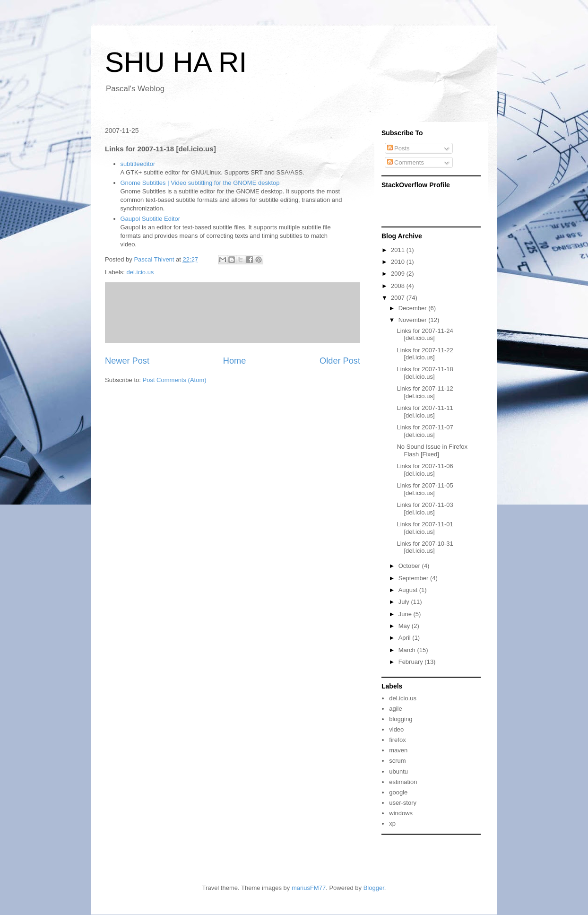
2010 (399, 262)
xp (392, 823)
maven (398, 750)
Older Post (340, 361)
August (409, 590)
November (414, 320)
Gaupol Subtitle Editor (150, 219)
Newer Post (127, 361)
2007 (399, 298)
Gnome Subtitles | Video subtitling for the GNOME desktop (200, 183)
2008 (399, 286)
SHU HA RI (176, 62)
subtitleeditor (138, 164)
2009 (399, 274)
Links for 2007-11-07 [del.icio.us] (425, 431)
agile (395, 709)
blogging (401, 719)
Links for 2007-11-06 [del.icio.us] (425, 470)
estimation (403, 782)
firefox (397, 740)
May (405, 626)
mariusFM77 (309, 888)
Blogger (374, 888)
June (406, 614)
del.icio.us (140, 272)
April (406, 638)
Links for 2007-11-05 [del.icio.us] (425, 489)
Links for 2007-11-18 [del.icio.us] (425, 373)
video (396, 729)
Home (235, 361)
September (414, 578)
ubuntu (398, 771)
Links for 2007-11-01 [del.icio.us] (425, 528)
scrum (397, 761)
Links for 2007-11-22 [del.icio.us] (425, 354)
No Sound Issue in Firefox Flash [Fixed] (432, 450)
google (398, 792)
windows (401, 813)
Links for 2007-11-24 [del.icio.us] (425, 335)
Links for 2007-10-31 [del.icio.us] (425, 547)
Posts (398, 148)
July (405, 602)
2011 (399, 250)
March (408, 650)
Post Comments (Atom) (175, 380)
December (414, 308)
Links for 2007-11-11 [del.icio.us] (425, 412)
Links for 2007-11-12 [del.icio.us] (425, 392)
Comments (406, 162)
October (410, 566)
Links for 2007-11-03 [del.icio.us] (425, 509)
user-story (403, 803)
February (412, 662)
